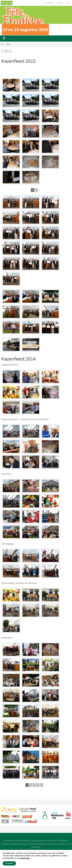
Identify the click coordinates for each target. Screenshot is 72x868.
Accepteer (9, 863)
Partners (49, 3)
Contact (60, 3)
